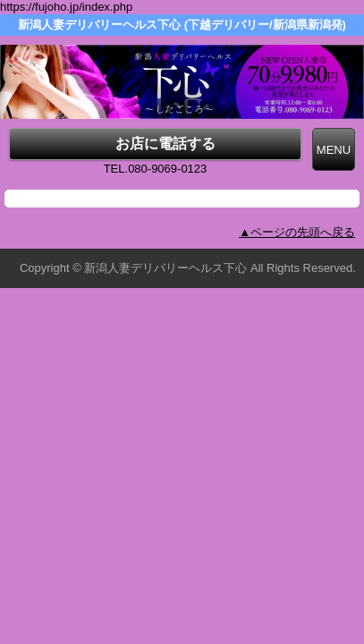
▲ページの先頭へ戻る (297, 232)
